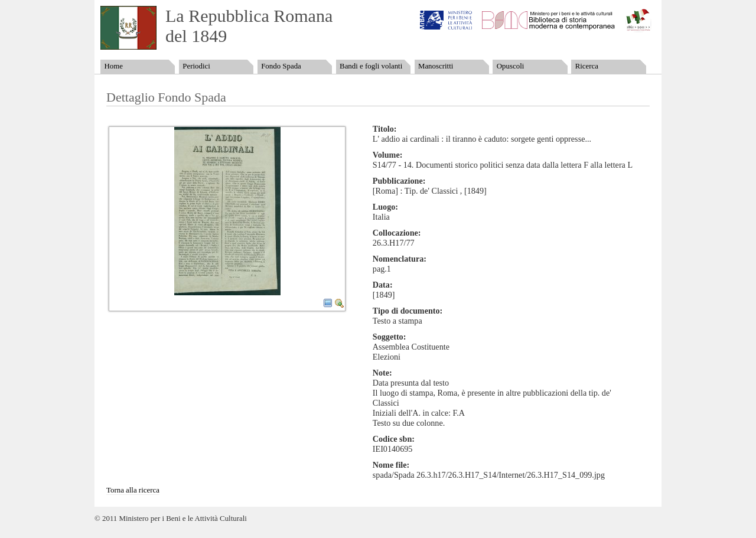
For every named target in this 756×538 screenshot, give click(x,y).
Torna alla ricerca (133, 490)
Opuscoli (511, 66)
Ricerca (587, 66)
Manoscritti (436, 66)
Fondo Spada (281, 66)
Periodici (196, 66)
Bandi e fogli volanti (371, 66)
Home (113, 66)
